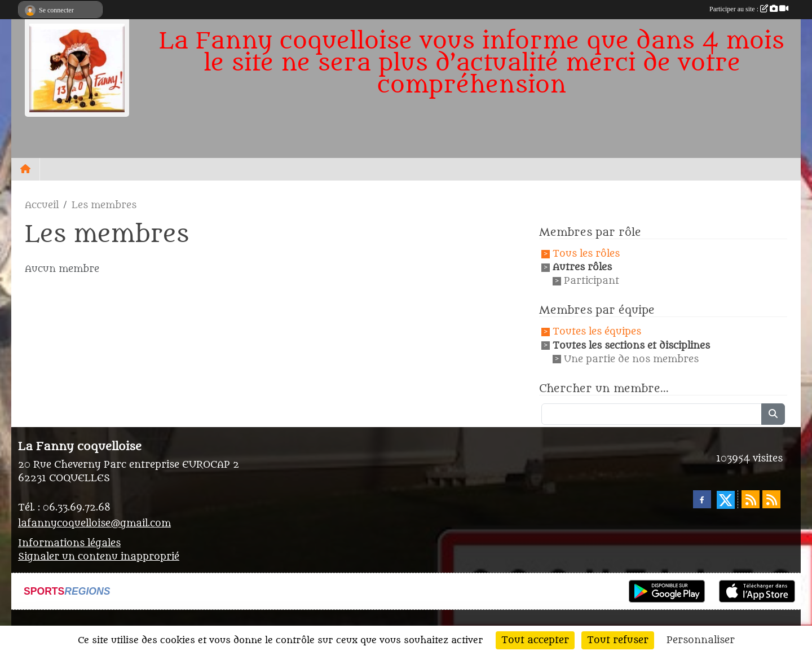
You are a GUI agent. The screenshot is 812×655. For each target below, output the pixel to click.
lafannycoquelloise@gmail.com (94, 524)
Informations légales (69, 543)
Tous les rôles (586, 254)
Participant (592, 281)
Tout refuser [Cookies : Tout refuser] (618, 640)
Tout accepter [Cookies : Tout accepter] (535, 640)
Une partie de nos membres (631, 359)
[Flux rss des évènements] (771, 499)
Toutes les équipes (597, 332)
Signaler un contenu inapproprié (99, 557)
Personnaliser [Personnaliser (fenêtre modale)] (701, 640)
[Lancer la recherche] (773, 414)
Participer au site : (749, 9)
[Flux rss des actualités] (751, 499)
